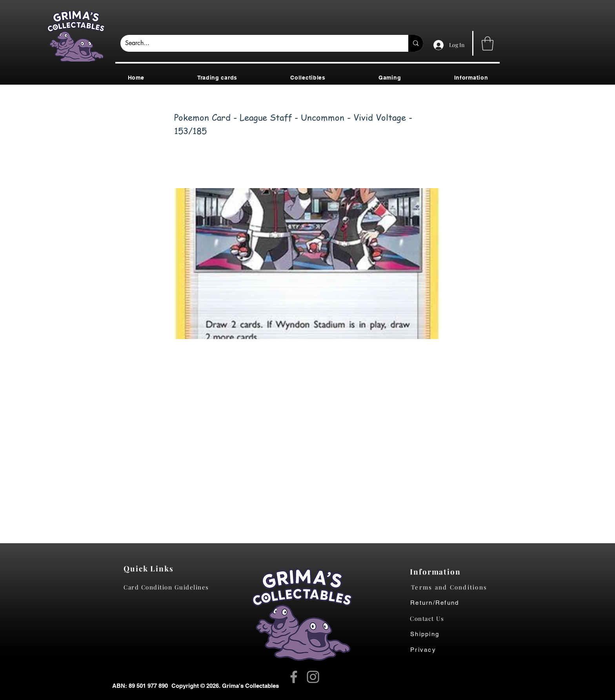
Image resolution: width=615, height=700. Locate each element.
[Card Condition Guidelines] (169, 587)
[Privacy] (431, 650)
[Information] (437, 571)
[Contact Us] (431, 618)
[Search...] (258, 43)
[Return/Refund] (455, 603)
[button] (488, 44)
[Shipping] (429, 634)
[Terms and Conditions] (455, 587)
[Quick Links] (151, 568)
